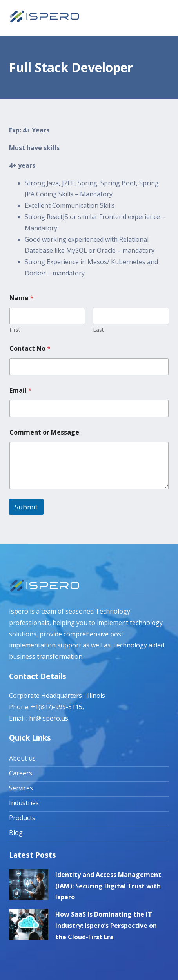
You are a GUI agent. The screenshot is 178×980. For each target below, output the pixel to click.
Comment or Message (44, 432)
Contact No (30, 349)
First (15, 330)
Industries (24, 803)
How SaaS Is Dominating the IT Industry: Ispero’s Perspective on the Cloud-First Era (106, 926)
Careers (21, 773)
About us (22, 758)
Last (98, 330)
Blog (16, 833)
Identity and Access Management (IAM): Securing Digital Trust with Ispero (108, 886)
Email (21, 390)
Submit (26, 507)
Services (21, 788)
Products (22, 818)
